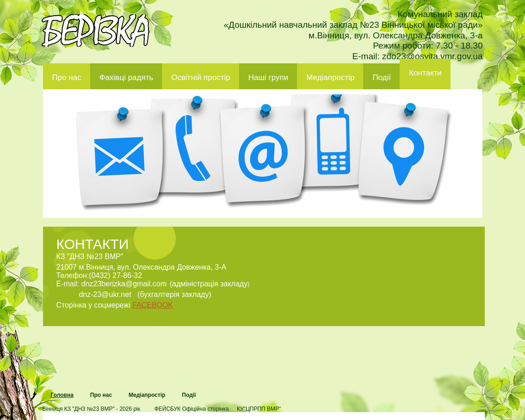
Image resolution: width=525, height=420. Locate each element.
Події (382, 77)
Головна (62, 395)
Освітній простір (201, 77)
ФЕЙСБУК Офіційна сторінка (192, 409)
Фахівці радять (127, 77)
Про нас (67, 77)
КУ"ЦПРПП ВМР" (259, 409)
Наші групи (269, 77)
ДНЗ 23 (96, 31)
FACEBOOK (153, 305)
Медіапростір (330, 77)
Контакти (425, 73)
